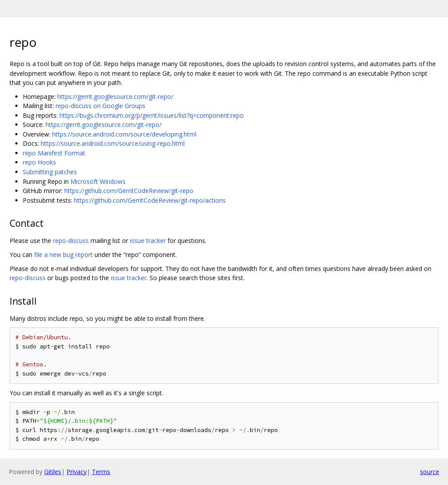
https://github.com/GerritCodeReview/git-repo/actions (150, 200)
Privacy (77, 472)
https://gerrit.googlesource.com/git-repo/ (115, 97)
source (430, 472)
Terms (101, 472)
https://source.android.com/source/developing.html (124, 134)
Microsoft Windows (98, 181)
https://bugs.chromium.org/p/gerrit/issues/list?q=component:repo (152, 115)
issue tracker (148, 241)
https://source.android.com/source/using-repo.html (113, 143)
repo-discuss (71, 241)
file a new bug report (63, 255)
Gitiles (53, 472)
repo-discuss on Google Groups (100, 106)
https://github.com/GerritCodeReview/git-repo (129, 191)
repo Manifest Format (54, 153)
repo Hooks (39, 162)
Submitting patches (50, 172)
